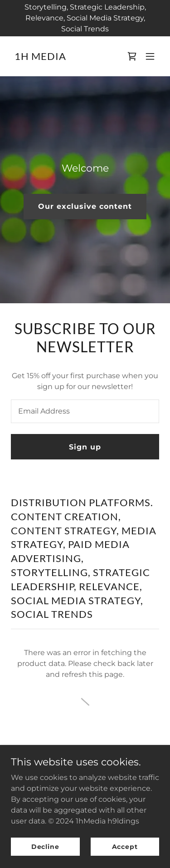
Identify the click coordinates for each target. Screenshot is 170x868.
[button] (150, 56)
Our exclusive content (85, 206)
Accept (125, 846)
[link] (40, 57)
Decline (45, 846)
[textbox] (85, 411)
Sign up (85, 447)
